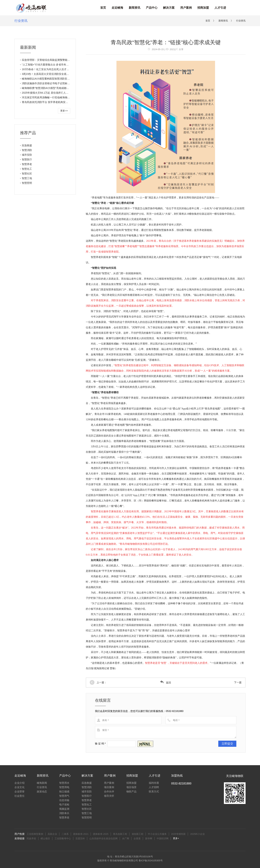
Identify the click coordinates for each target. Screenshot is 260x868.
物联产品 (131, 792)
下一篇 (238, 682)
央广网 (126, 839)
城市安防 (27, 155)
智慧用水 (64, 783)
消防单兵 (64, 813)
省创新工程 (137, 834)
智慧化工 (27, 169)
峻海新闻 (42, 783)
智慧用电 (64, 787)
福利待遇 (154, 783)
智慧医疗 (27, 159)
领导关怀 (109, 796)
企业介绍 (19, 783)
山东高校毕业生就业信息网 (103, 839)
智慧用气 (64, 796)
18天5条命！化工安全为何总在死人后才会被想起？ (50, 69)
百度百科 (80, 839)
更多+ (176, 838)
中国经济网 (163, 839)
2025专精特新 (178, 834)
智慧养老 (27, 164)
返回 (166, 683)
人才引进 (220, 8)
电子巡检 (64, 805)
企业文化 (19, 787)
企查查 (137, 839)
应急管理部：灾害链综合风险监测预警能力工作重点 (51, 60)
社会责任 (19, 796)
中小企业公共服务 (157, 834)
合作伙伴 (109, 792)
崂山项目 (45, 839)
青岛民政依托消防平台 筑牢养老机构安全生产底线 (50, 102)
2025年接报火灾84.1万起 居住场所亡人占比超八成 (50, 93)
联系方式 (154, 792)
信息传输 (64, 800)
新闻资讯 (135, 8)
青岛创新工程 (120, 834)
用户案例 (186, 8)
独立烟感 (64, 792)
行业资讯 (21, 21)
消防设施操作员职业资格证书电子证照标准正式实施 (51, 83)
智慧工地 (27, 178)
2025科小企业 (197, 834)
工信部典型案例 (35, 834)
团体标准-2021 (81, 834)
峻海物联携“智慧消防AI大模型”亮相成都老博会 (48, 88)
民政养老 (31, 839)
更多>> (64, 111)
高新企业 (52, 834)
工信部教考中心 (63, 839)
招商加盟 (203, 8)
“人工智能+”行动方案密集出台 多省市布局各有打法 (50, 65)
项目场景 (131, 787)
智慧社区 (27, 174)
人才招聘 (154, 787)
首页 (103, 8)
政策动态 (42, 792)
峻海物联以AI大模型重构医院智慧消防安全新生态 (50, 79)
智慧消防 (27, 150)
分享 (179, 49)
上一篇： (102, 682)
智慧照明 (27, 183)
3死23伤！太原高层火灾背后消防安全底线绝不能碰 (50, 74)
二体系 (65, 834)
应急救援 (27, 145)
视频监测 (64, 809)
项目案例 (109, 787)
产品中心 (152, 8)
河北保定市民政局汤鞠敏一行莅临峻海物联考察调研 (51, 97)
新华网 (149, 839)
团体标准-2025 (101, 834)
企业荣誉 (19, 792)
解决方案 (169, 8)
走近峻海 (117, 8)
